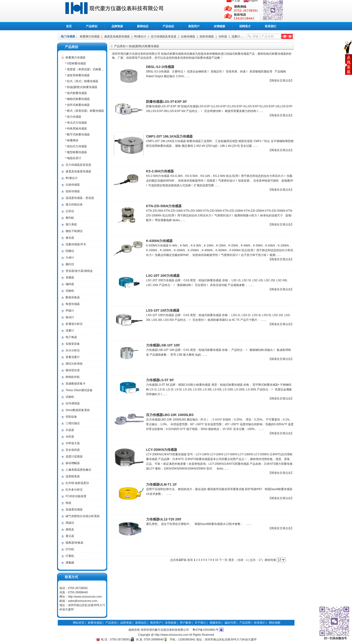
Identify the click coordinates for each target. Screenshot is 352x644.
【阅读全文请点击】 (281, 80)
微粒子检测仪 (74, 231)
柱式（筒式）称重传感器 (83, 81)
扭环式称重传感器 (78, 105)
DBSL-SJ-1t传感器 (160, 67)
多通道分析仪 (74, 324)
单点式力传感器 (77, 123)
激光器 (70, 238)
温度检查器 (73, 476)
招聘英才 (245, 26)
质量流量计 (73, 357)
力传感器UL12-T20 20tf (164, 519)
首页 (69, 26)
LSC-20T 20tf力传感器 (163, 276)
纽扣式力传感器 (77, 146)
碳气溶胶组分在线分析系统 (83, 516)
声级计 (70, 311)
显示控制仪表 (74, 205)
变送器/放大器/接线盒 (79, 271)
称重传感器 (120, 11)
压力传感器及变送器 (164, 36)
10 (216, 560)
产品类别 (92, 26)
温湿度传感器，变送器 (80, 198)
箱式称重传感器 (77, 93)
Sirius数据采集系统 (78, 410)
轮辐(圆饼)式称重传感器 (82, 87)
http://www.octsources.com (85, 597)
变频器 (70, 277)
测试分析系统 (74, 364)
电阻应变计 (74, 158)
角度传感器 (73, 304)
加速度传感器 (74, 510)
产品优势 (245, 623)
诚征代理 (230, 623)
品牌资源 (117, 26)
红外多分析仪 (74, 490)
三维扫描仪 (73, 423)
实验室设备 (73, 344)
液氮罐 (70, 563)
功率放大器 (73, 443)
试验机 (70, 291)
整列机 (70, 218)
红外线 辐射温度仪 (77, 483)
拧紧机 (70, 556)
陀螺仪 (70, 251)
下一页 (223, 560)
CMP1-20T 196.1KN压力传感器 (169, 136)
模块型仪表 (73, 370)
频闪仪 (70, 264)
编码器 (70, 284)
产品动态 (168, 26)
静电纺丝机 (73, 377)
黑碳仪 (70, 523)
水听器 (223, 36)
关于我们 (200, 623)
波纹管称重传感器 (78, 75)
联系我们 (271, 26)
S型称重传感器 (76, 63)
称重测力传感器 (90, 36)
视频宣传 (215, 623)
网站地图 (275, 623)
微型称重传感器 (77, 152)
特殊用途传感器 (77, 129)
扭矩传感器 (207, 36)
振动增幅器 (73, 463)
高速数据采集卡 (76, 384)
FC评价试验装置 (76, 496)
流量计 (236, 36)
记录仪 (70, 211)
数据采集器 (73, 297)
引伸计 (70, 258)
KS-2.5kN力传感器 (160, 171)
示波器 (70, 430)
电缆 (68, 503)
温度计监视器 (74, 456)
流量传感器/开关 (76, 244)
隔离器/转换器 (74, 543)
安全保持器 (73, 450)
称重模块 (73, 140)
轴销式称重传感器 (78, 99)
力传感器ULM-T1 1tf (161, 484)
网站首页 (79, 623)
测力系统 (71, 224)
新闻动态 (143, 26)
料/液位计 (140, 36)
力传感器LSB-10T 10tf (163, 345)
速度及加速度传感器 (117, 36)
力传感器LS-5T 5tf (160, 380)
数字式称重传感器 (78, 134)
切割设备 (71, 417)
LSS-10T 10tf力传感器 (163, 310)
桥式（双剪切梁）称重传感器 (85, 111)
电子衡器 (71, 337)
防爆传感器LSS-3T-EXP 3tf (166, 102)
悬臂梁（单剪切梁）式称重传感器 (86, 69)
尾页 (231, 560)
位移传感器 (188, 36)
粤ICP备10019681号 (205, 630)
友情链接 (219, 26)
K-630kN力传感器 (159, 241)
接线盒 (70, 529)
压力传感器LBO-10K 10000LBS (170, 415)
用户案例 (185, 623)
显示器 (70, 536)
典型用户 (194, 26)
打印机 (70, 549)
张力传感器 (74, 117)
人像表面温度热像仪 (78, 470)
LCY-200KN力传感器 (162, 450)
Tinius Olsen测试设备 (79, 390)
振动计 (70, 317)
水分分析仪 (73, 350)
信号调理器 (73, 403)
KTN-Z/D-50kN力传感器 (164, 206)
